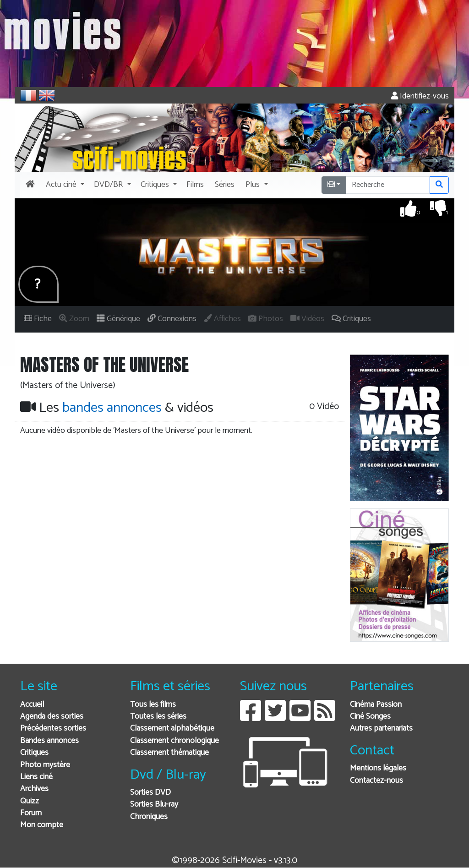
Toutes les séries (158, 717)
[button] (64, 185)
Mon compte (42, 825)
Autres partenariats (381, 729)
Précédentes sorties (53, 729)
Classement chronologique (175, 741)
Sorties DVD (150, 793)
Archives (34, 789)
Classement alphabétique (172, 729)
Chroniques (149, 817)
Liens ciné (36, 777)
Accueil (32, 705)
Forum (31, 813)
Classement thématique (169, 753)
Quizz (30, 801)
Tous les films (153, 705)
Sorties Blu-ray (154, 805)
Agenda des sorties (52, 717)
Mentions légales (378, 768)
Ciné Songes (370, 717)
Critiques (34, 753)
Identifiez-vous (420, 96)
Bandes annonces (49, 741)
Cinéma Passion (376, 705)
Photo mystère (45, 765)
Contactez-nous (376, 781)
